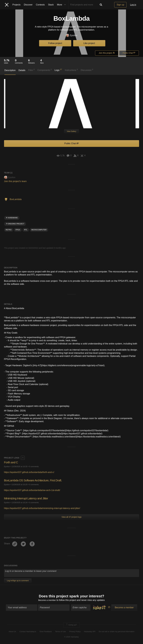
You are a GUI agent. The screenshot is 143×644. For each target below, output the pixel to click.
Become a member (47, 600)
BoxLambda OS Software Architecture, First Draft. (35, 480)
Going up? (71, 625)
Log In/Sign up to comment (18, 581)
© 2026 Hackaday (71, 637)
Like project (89, 43)
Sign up (120, 5)
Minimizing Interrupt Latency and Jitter (27, 498)
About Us (12, 632)
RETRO (9, 230)
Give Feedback (46, 632)
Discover (28, 5)
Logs (58, 70)
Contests (40, 5)
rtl (26, 230)
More (62, 5)
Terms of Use (61, 632)
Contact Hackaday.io (28, 632)
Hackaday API (90, 632)
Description (10, 70)
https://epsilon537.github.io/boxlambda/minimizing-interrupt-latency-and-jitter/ (42, 508)
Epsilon (71, 36)
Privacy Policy (75, 632)
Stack (51, 5)
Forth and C (11, 462)
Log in (133, 5)
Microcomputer (39, 230)
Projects (16, 5)
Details (22, 70)
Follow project (55, 43)
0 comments (34, 466)
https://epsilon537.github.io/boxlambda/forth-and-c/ (29, 472)
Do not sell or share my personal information (117, 632)
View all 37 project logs (72, 517)
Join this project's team (15, 181)
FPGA (18, 230)
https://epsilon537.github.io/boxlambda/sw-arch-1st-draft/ (32, 490)
